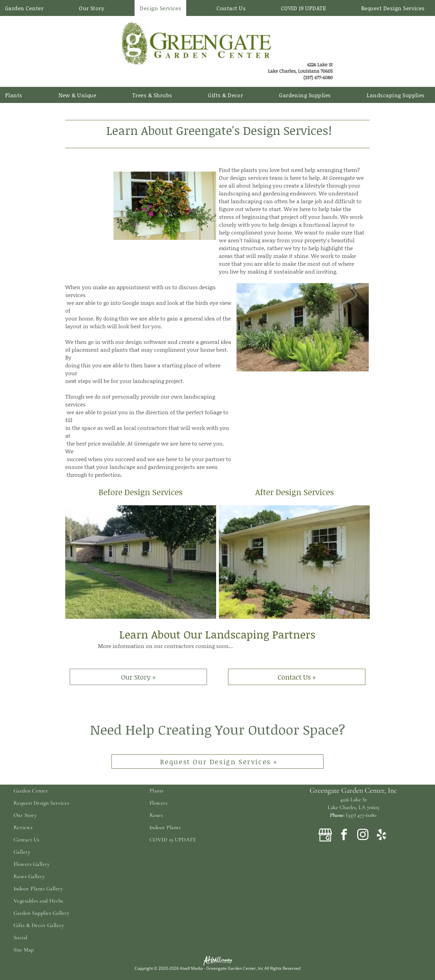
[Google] (325, 836)
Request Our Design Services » (219, 762)
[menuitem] (27, 8)
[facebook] (344, 836)
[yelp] (381, 836)
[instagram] (363, 836)
